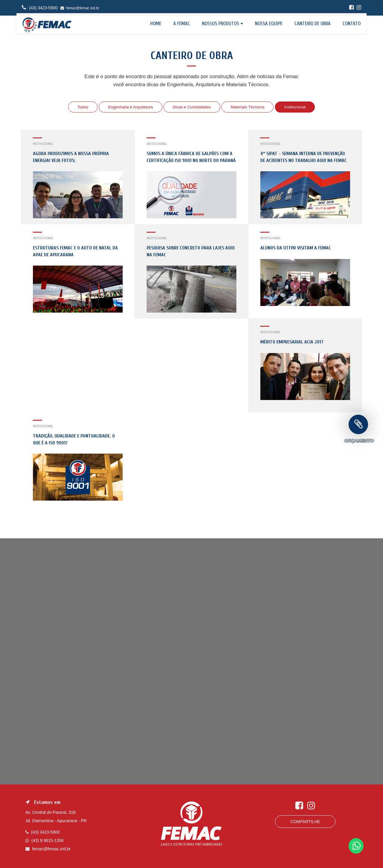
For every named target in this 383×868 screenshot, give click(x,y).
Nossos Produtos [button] (221, 24)
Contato (352, 24)
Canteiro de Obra (313, 24)
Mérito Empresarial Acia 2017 (292, 342)
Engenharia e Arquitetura (129, 107)
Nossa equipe (269, 24)
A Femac (182, 24)
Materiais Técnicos (249, 107)
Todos (80, 107)
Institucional (297, 107)
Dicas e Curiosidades (192, 107)
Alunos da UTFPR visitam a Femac (296, 248)
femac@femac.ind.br (80, 8)
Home (156, 24)
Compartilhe (305, 822)
